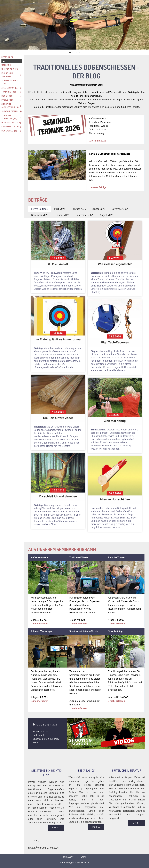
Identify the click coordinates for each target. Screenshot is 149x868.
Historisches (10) (11, 123)
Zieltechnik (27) (10, 88)
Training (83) (9, 92)
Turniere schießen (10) (9, 117)
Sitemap (82, 857)
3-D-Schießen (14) (12, 111)
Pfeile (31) (7, 100)
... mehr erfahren (40, 624)
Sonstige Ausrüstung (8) (10, 106)
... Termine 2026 (98, 141)
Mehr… (56, 828)
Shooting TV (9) (10, 127)
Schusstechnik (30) (10, 82)
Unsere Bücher (10, 69)
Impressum (69, 857)
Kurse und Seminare (7, 75)
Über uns (6, 65)
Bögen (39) (7, 96)
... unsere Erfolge (98, 187)
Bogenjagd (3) (9, 131)
